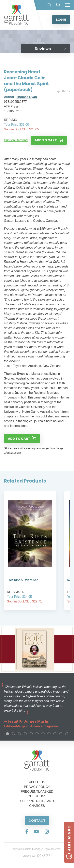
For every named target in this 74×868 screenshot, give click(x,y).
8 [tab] (49, 734)
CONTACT (37, 821)
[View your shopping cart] (58, 5)
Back (64, 91)
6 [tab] (37, 734)
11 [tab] (67, 734)
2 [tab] (13, 734)
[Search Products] (49, 5)
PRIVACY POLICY (37, 787)
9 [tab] (55, 734)
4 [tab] (25, 734)
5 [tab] (31, 734)
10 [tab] (61, 734)
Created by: (37, 856)
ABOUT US (37, 782)
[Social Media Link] (27, 832)
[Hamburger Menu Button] (67, 5)
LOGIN (61, 20)
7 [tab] (43, 734)
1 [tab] (7, 734)
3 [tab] (19, 734)
